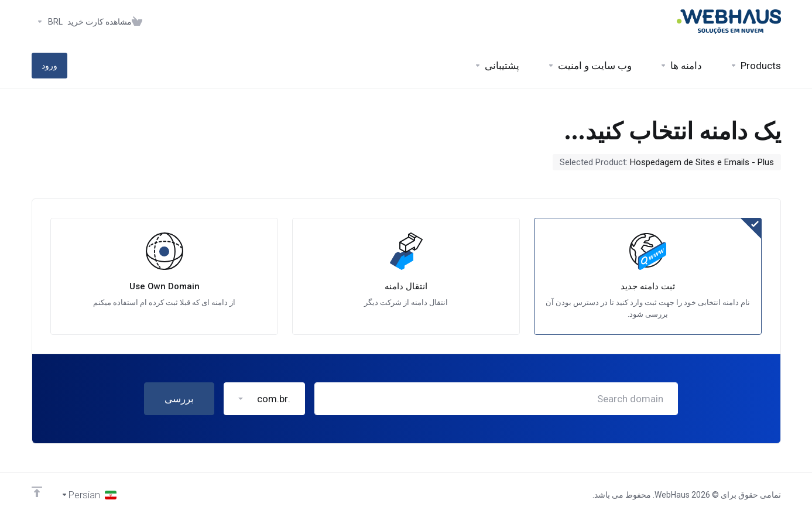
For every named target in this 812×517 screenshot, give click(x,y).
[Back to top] (37, 492)
